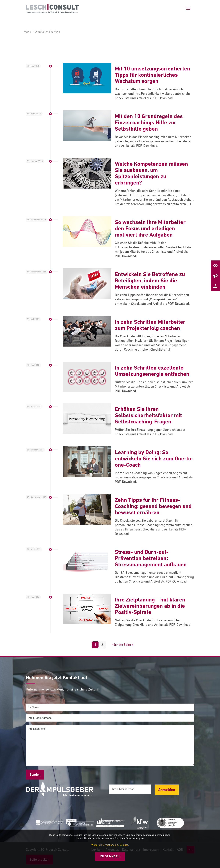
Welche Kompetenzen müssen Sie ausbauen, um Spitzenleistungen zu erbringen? (151, 173)
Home (27, 32)
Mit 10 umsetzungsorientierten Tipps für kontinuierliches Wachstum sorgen (153, 75)
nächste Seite (123, 645)
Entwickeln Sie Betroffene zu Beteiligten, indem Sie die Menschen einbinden (150, 280)
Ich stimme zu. (110, 856)
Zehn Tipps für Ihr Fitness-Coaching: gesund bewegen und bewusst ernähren (153, 506)
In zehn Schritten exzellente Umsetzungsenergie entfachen (152, 371)
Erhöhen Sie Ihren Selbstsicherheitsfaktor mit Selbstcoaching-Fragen (148, 415)
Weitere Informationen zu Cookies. (110, 845)
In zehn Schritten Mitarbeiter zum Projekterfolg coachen (150, 325)
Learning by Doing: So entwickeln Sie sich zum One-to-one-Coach (154, 458)
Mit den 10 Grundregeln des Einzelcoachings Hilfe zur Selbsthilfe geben (149, 122)
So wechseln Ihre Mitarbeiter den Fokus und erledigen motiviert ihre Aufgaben (150, 228)
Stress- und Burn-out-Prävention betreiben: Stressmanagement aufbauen (151, 558)
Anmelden (167, 790)
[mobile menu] (188, 8)
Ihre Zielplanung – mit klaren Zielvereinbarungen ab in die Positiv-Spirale (150, 606)
